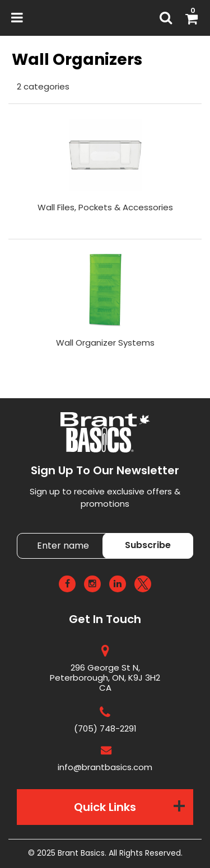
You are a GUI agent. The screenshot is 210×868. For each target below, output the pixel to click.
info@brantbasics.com (105, 767)
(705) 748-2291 (105, 728)
